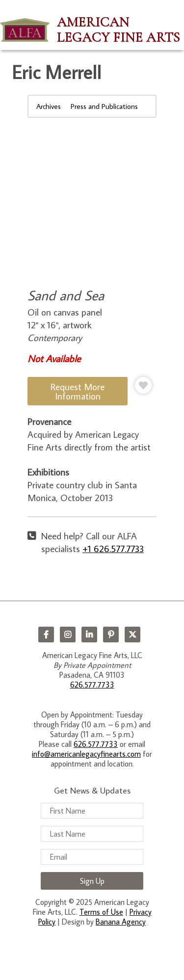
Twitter (132, 635)
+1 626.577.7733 (113, 548)
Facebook (46, 635)
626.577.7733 (92, 685)
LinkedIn (89, 635)
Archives (49, 106)
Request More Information (78, 391)
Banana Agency (121, 922)
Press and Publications (104, 106)
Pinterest (111, 635)
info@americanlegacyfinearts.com (86, 754)
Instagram (68, 635)
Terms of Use (101, 912)
